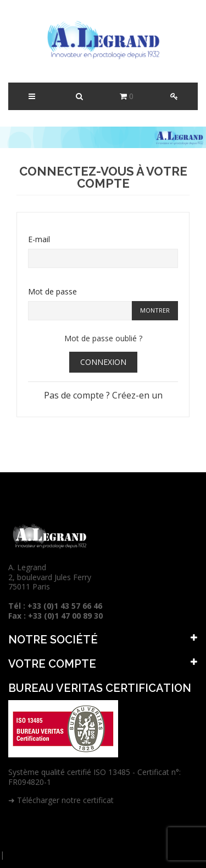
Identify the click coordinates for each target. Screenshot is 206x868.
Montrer (155, 310)
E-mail (39, 239)
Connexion (103, 362)
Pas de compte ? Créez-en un (103, 395)
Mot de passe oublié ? (103, 338)
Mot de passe (52, 291)
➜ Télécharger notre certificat (61, 800)
